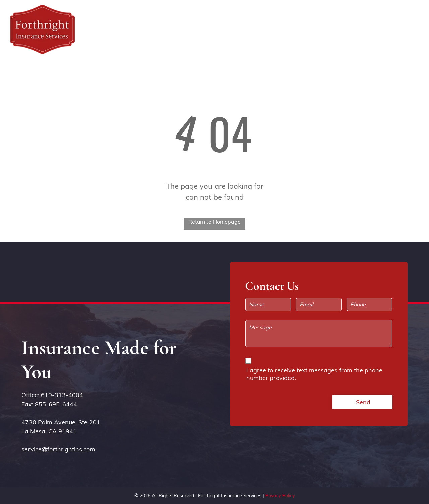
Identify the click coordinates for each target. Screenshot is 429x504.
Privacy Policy (280, 496)
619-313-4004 (62, 395)
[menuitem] (265, 22)
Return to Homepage (214, 222)
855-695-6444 (56, 404)
